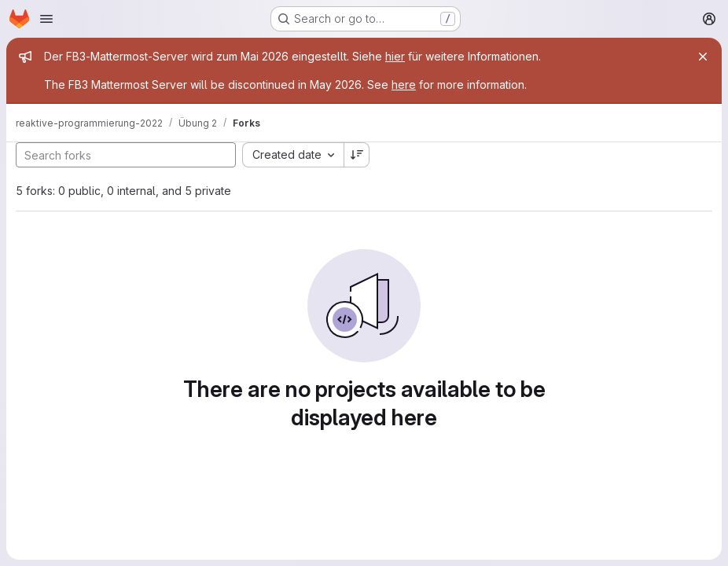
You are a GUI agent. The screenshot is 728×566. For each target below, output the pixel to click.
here (404, 85)
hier (395, 56)
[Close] (703, 57)
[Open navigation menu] (46, 19)
